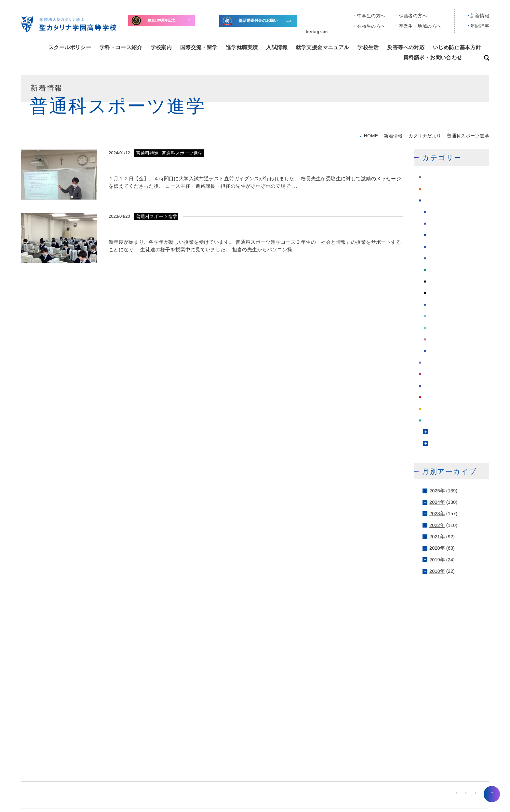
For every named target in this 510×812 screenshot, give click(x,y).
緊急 (428, 397)
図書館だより (443, 247)
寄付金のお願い (176, 24)
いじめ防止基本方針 (457, 47)
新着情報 (480, 16)
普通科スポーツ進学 (450, 282)
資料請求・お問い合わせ (433, 57)
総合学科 (438, 339)
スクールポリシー (70, 47)
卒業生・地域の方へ (420, 26)
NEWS (430, 177)
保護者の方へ (413, 16)
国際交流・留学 (199, 47)
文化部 (437, 432)
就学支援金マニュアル (322, 47)
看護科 (435, 316)
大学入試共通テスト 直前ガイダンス (164, 166)
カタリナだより (440, 200)
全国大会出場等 (267, 25)
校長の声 (433, 386)
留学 (433, 305)
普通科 (435, 270)
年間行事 (480, 26)
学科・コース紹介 (121, 47)
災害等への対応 (406, 47)
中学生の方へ (371, 16)
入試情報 (277, 47)
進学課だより (438, 409)
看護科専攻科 (443, 328)
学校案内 (161, 47)
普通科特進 (440, 293)
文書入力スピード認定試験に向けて (161, 229)
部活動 (430, 420)
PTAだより (435, 189)
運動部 (437, 444)
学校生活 (368, 47)
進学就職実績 (242, 47)
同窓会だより (443, 235)
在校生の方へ (371, 26)
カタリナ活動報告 (448, 212)
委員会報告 (440, 258)
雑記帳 (435, 351)
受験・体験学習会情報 (452, 224)
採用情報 (433, 374)
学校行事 (433, 363)
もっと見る (386, 200)
